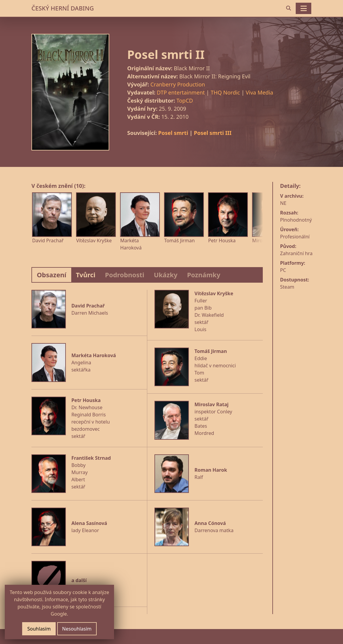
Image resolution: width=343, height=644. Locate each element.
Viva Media (259, 92)
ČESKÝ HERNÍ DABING (63, 8)
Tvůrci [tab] (86, 275)
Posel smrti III (213, 133)
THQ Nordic (225, 92)
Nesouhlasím (77, 629)
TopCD (185, 101)
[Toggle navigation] (303, 8)
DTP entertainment (181, 92)
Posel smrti (173, 133)
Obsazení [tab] (52, 275)
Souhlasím (39, 629)
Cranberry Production (177, 84)
